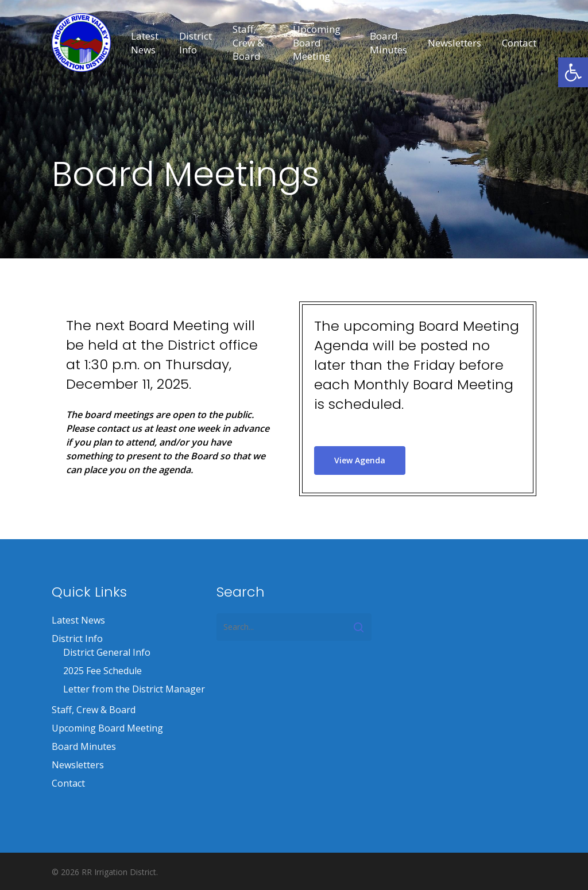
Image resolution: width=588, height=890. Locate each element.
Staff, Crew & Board (94, 710)
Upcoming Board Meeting (107, 728)
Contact (68, 783)
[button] (573, 72)
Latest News (78, 620)
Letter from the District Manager (134, 689)
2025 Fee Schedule (102, 671)
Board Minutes (84, 746)
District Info (77, 639)
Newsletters (78, 765)
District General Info (107, 652)
